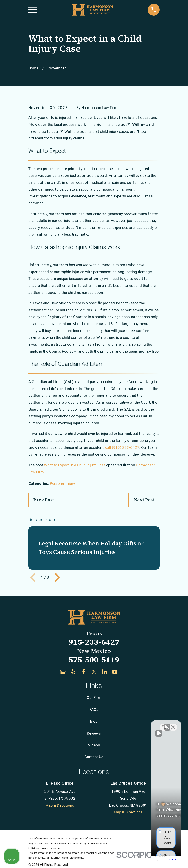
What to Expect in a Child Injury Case (75, 465)
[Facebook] (84, 672)
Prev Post (44, 500)
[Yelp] (73, 672)
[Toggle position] (164, 724)
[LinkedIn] (104, 672)
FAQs (94, 709)
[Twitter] (94, 672)
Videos (94, 745)
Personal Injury (62, 483)
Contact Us (94, 757)
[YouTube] (115, 672)
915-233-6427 (94, 642)
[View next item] (57, 577)
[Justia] (125, 672)
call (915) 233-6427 (122, 447)
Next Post (144, 500)
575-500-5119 (94, 659)
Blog (94, 721)
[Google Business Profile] (63, 672)
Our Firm (94, 697)
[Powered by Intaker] (150, 859)
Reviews (94, 733)
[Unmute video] (108, 724)
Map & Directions (60, 805)
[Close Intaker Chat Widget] (173, 724)
